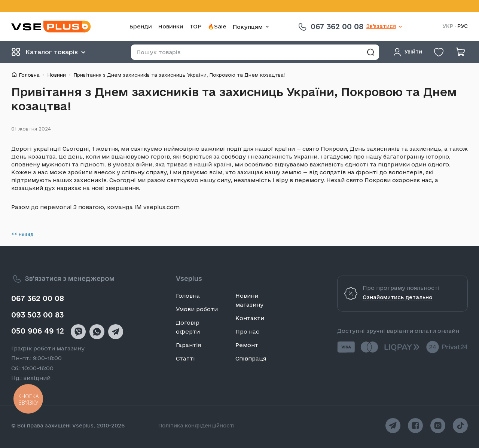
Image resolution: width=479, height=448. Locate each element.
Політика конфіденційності (196, 426)
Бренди (141, 26)
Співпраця (251, 358)
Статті (185, 358)
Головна (29, 75)
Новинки (171, 26)
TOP (196, 26)
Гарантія (188, 345)
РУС (463, 26)
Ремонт (247, 345)
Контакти (250, 318)
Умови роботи (197, 309)
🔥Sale (217, 26)
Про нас (247, 332)
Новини (57, 75)
